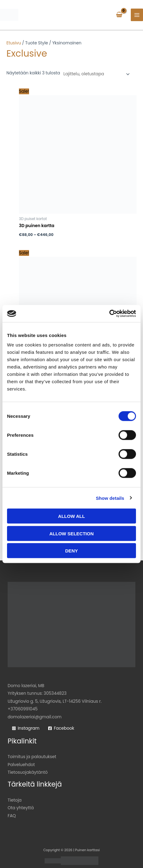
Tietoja (15, 800)
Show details (110, 498)
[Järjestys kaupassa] (96, 74)
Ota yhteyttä (21, 808)
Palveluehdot (21, 765)
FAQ (12, 816)
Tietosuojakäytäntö (28, 772)
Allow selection (72, 533)
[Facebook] (61, 728)
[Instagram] (26, 728)
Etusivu (14, 43)
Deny (71, 551)
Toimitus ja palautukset (32, 757)
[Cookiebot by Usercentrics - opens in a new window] (109, 314)
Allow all (71, 516)
